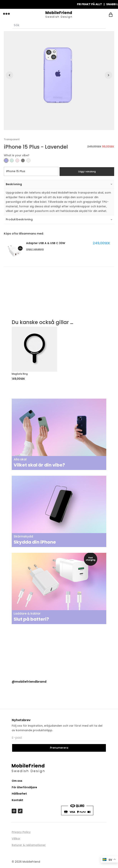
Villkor (16, 839)
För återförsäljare (24, 787)
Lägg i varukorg (87, 171)
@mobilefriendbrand (29, 682)
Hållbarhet (19, 794)
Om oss (17, 781)
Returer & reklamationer (29, 845)
